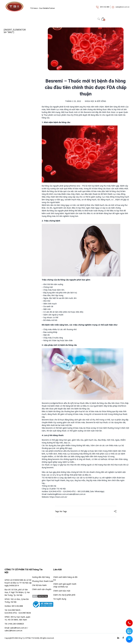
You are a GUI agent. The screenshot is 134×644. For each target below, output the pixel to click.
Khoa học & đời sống (95, 101)
